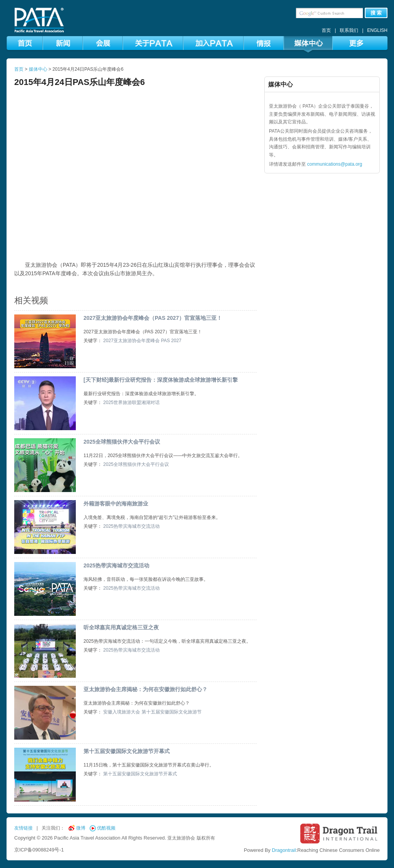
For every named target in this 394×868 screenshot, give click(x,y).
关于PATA (153, 45)
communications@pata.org (335, 164)
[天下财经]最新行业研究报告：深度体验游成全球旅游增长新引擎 (161, 380)
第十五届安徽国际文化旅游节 (172, 712)
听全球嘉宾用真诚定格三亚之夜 (121, 627)
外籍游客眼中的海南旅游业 (116, 504)
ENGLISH (377, 30)
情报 (264, 45)
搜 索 (376, 13)
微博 (81, 828)
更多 (356, 45)
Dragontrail (284, 850)
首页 (326, 30)
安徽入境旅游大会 (122, 712)
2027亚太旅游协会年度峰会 (131, 341)
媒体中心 (308, 45)
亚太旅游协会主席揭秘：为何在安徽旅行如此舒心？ (145, 689)
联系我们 (349, 30)
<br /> (135, 182)
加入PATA (213, 45)
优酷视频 (106, 828)
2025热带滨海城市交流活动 (131, 526)
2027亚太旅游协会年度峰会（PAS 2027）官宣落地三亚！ (153, 318)
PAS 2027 (171, 341)
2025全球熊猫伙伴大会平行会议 (122, 442)
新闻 (63, 45)
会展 (103, 45)
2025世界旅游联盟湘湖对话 (131, 402)
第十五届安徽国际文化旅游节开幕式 (127, 751)
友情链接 (23, 828)
